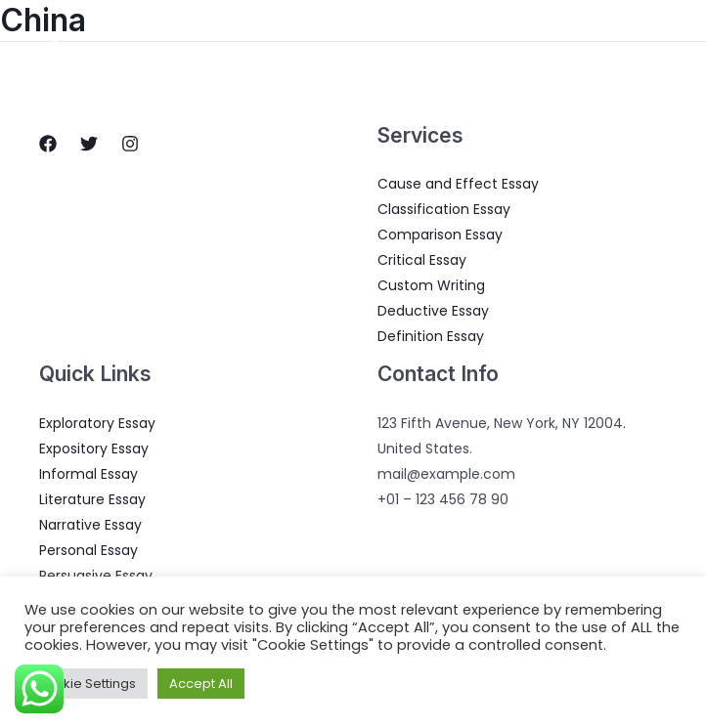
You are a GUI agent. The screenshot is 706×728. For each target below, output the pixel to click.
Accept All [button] (201, 684)
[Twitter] (89, 144)
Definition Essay (431, 336)
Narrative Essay (90, 525)
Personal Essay (88, 550)
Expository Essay (94, 449)
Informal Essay (88, 474)
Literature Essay (92, 499)
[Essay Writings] (55, 48)
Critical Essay (422, 260)
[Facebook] (48, 144)
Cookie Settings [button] (86, 684)
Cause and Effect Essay (458, 184)
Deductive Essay (433, 311)
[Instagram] (130, 144)
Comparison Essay (440, 235)
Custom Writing (431, 285)
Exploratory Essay (97, 423)
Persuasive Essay (96, 576)
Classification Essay (444, 209)
